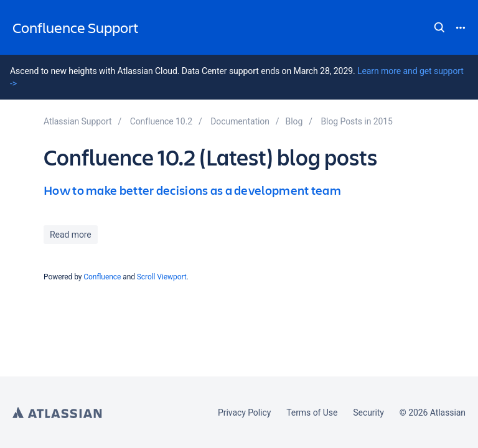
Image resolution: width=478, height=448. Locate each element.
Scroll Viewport (162, 277)
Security (368, 413)
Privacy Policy (244, 413)
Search (439, 27)
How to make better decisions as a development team (192, 190)
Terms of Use (312, 413)
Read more (71, 235)
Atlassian (57, 413)
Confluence (102, 277)
